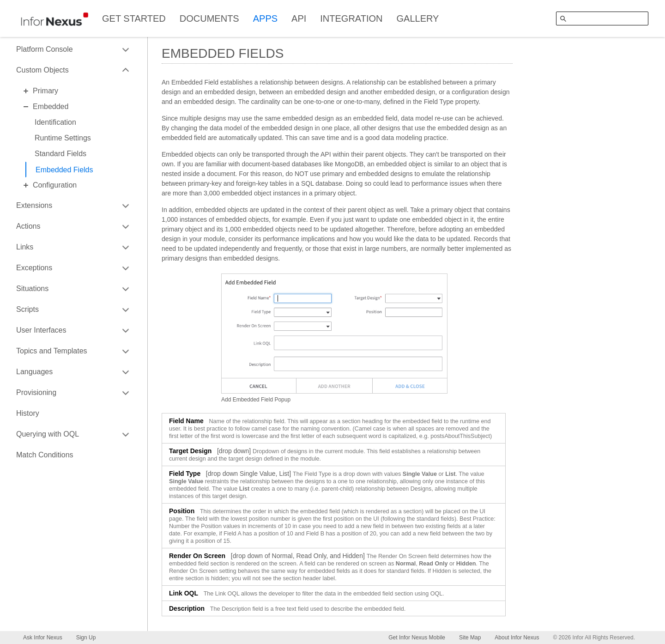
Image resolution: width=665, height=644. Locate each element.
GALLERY (418, 18)
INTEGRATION (351, 18)
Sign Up (86, 638)
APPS (265, 18)
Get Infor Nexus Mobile (417, 638)
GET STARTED (134, 18)
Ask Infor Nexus (43, 638)
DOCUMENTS (209, 18)
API (299, 18)
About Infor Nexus (517, 638)
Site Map (470, 638)
